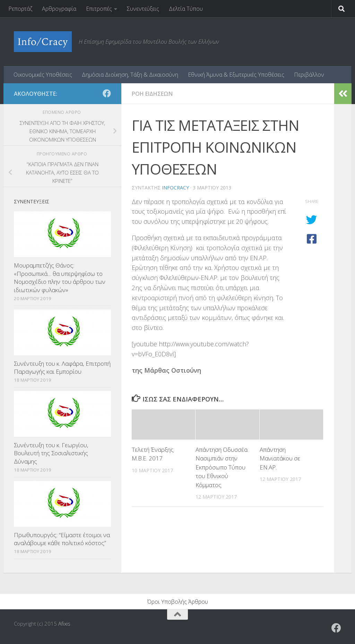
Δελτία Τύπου (186, 9)
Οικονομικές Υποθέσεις (43, 75)
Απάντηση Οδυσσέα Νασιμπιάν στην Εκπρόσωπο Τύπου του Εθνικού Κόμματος (222, 467)
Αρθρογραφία (59, 9)
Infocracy (175, 188)
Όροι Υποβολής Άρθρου (178, 602)
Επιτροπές (99, 9)
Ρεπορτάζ (20, 9)
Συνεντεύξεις (143, 9)
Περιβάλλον (309, 75)
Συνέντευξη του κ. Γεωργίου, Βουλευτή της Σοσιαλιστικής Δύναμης (51, 453)
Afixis (64, 624)
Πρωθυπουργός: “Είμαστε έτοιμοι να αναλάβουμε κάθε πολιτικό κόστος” (62, 539)
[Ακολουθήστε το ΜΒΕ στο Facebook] (107, 93)
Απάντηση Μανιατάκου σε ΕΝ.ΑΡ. (280, 458)
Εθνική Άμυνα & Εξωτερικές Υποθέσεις (236, 75)
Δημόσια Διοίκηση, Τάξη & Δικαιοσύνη (130, 75)
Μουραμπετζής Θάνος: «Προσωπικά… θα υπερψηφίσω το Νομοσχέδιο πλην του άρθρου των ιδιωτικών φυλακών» (60, 278)
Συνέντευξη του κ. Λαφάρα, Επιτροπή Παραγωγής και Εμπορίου (62, 368)
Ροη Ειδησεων (152, 94)
